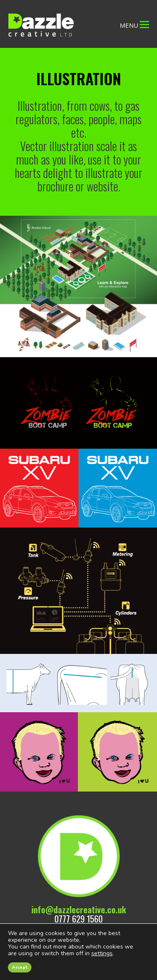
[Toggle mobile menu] (144, 24)
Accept (20, 967)
